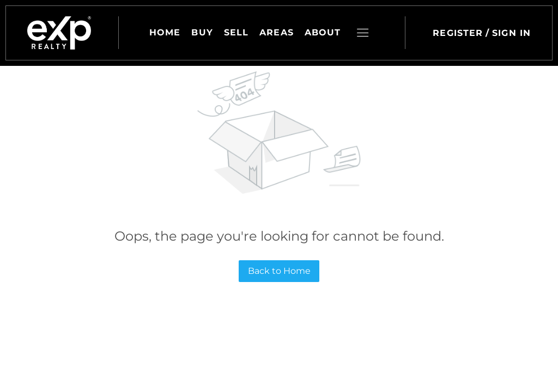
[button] (59, 33)
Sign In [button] (511, 33)
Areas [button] (277, 32)
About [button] (323, 32)
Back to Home (279, 271)
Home (165, 32)
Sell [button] (236, 32)
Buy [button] (202, 32)
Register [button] (458, 33)
